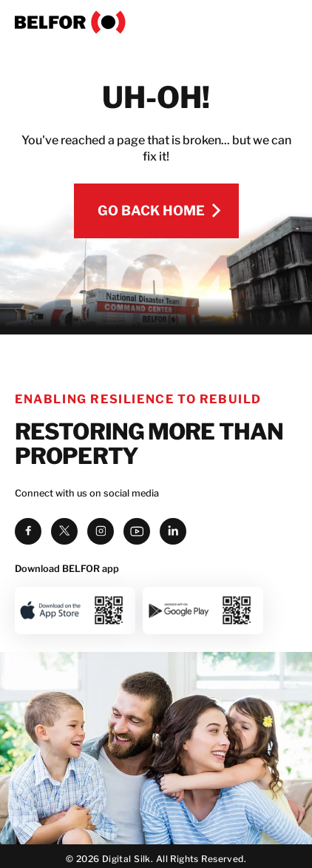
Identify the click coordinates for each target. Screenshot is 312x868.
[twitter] (64, 531)
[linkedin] (173, 531)
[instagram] (101, 531)
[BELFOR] (156, 22)
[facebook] (28, 531)
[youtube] (137, 531)
